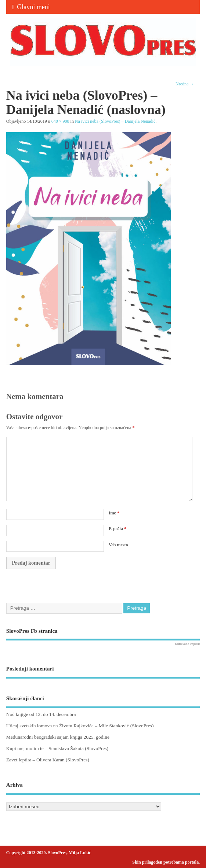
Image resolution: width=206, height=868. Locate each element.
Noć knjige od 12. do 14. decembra (41, 714)
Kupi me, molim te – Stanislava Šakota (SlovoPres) (57, 748)
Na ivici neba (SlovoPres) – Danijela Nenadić (115, 121)
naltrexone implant (187, 644)
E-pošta (118, 529)
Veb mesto (118, 545)
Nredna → (185, 84)
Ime (114, 513)
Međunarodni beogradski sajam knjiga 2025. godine (58, 737)
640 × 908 (60, 121)
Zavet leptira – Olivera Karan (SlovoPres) (48, 760)
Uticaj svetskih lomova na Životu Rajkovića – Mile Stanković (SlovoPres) (80, 726)
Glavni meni (31, 7)
